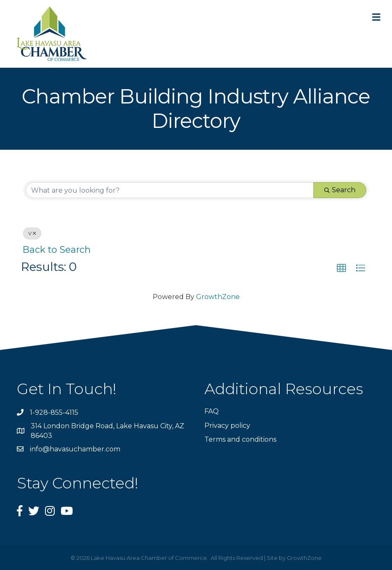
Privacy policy (227, 426)
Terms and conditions (240, 439)
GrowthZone (218, 297)
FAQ (212, 411)
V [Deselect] (32, 233)
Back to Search (57, 249)
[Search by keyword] (170, 190)
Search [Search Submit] (340, 190)
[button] (342, 268)
